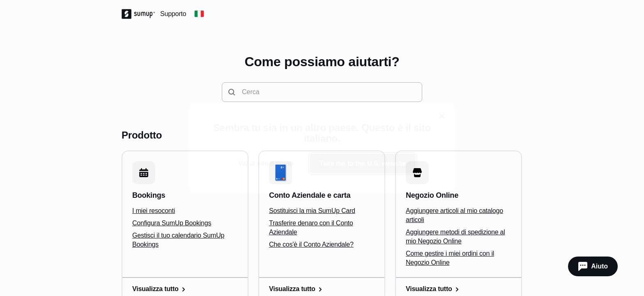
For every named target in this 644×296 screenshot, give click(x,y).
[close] (442, 116)
